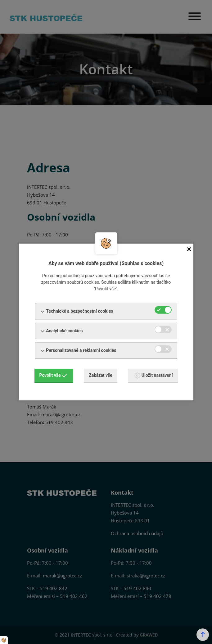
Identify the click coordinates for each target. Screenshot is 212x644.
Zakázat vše (101, 375)
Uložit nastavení (153, 376)
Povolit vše (53, 375)
